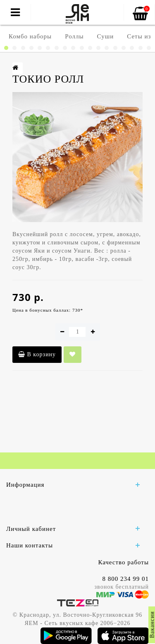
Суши (106, 36)
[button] (6, 48)
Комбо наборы (30, 36)
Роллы (74, 36)
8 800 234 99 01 (126, 579)
